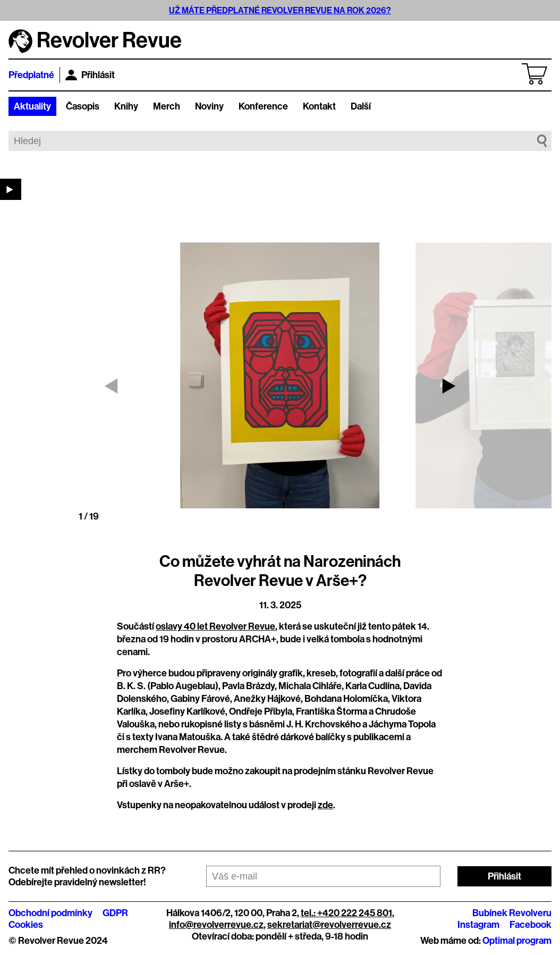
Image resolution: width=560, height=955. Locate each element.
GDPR (115, 913)
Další (361, 106)
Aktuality (32, 106)
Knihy (126, 106)
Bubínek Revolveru (512, 913)
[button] (449, 386)
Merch (167, 106)
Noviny (209, 106)
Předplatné (31, 75)
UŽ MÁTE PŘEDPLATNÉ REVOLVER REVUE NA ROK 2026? (280, 10)
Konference (263, 106)
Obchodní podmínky (50, 913)
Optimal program (517, 941)
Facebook (531, 925)
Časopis (83, 106)
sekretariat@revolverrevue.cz (329, 925)
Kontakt (319, 106)
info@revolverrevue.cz (216, 925)
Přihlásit (90, 75)
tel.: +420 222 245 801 (346, 913)
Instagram (478, 925)
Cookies (26, 925)
